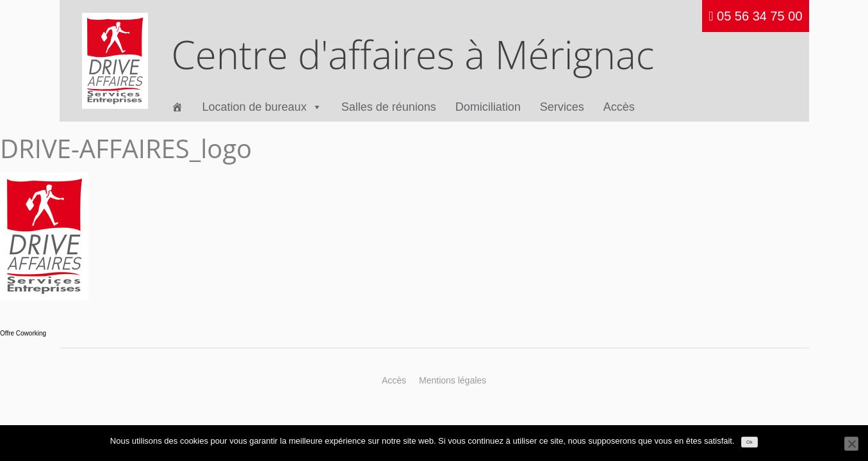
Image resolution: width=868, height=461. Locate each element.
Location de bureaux (262, 107)
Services (562, 107)
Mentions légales (453, 380)
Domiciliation (488, 107)
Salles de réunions (389, 107)
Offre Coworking (23, 333)
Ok (749, 442)
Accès (619, 107)
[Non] (851, 444)
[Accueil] (177, 107)
